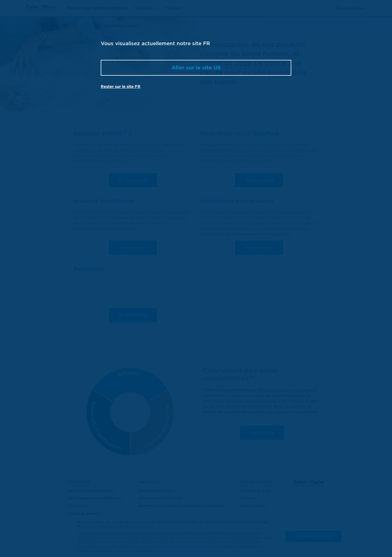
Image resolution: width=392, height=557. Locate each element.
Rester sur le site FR (121, 87)
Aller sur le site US (196, 68)
